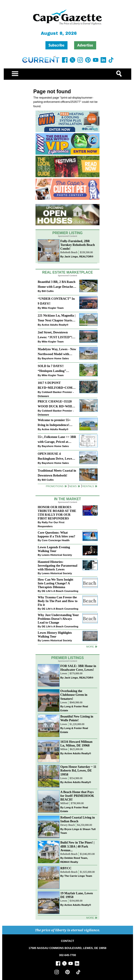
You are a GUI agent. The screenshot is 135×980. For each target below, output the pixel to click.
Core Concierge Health (56, 540)
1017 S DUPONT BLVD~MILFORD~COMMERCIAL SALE (57, 386)
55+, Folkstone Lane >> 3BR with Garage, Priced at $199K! (57, 440)
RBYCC (66, 868)
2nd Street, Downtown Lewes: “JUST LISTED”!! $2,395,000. (55, 335)
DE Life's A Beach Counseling (60, 591)
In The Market (67, 499)
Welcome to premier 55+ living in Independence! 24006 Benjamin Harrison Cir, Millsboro (55, 423)
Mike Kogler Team (53, 308)
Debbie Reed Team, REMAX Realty (74, 860)
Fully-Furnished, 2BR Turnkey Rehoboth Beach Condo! (78, 245)
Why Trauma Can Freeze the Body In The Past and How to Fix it (58, 601)
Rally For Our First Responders (51, 524)
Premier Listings (67, 658)
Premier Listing (68, 233)
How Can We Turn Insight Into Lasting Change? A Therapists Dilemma (55, 583)
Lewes (64, 674)
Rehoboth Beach (69, 252)
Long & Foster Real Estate (74, 708)
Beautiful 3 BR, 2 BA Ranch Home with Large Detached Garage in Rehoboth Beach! (57, 285)
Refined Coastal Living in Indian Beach (78, 819)
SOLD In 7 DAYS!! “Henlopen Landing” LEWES (52, 369)
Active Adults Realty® (55, 325)
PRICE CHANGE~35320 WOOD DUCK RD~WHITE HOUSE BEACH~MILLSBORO (57, 404)
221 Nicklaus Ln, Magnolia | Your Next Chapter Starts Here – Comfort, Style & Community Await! (57, 318)
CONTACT (67, 941)
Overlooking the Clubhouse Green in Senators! (74, 695)
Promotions (55, 486)
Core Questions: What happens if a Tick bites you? (56, 534)
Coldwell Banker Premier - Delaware (56, 394)
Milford (64, 803)
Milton (64, 749)
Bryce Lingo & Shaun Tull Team (78, 831)
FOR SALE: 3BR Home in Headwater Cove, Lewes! (78, 668)
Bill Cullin (48, 291)
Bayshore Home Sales (55, 358)
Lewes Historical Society (57, 555)
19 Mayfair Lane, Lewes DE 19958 (77, 895)
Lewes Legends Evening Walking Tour (54, 549)
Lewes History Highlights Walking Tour (55, 635)
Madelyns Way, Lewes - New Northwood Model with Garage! (57, 352)
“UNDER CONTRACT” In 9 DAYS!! (56, 301)
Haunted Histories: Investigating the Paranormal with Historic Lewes (58, 566)
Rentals (88, 486)
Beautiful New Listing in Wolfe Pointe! (77, 718)
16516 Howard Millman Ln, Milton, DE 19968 (76, 744)
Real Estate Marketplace (67, 272)
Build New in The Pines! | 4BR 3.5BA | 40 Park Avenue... (77, 846)
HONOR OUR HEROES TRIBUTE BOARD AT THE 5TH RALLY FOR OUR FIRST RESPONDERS (57, 513)
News (73, 486)
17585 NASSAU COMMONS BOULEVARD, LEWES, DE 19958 (67, 948)
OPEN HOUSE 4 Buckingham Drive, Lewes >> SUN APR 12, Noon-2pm (56, 456)
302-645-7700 (68, 955)
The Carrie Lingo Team (78, 876)
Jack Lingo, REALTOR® (79, 256)
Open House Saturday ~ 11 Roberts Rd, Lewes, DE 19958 (78, 770)
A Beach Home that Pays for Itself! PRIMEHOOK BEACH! (77, 796)
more (90, 647)
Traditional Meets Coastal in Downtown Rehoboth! (57, 473)
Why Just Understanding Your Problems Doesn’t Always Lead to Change (58, 619)
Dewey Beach (68, 825)
